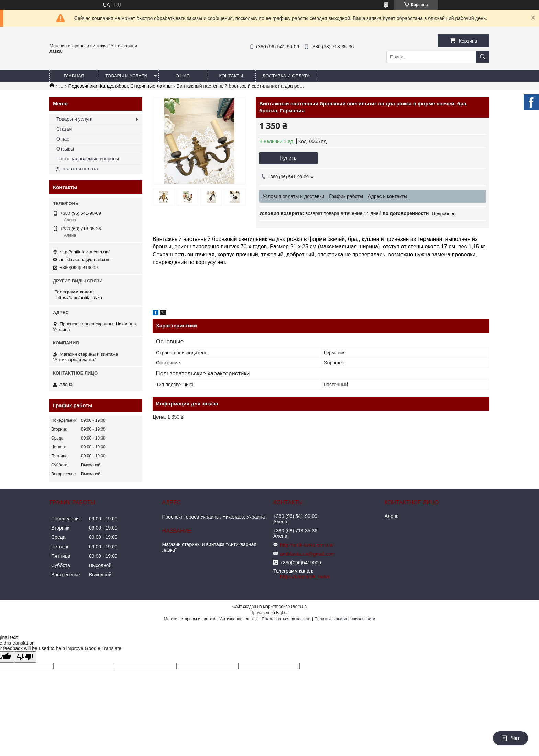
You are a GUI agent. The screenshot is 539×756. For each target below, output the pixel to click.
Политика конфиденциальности (345, 619)
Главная (74, 76)
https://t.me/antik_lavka (79, 297)
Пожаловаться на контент (286, 619)
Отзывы (65, 149)
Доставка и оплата (286, 76)
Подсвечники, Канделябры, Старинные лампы (120, 86)
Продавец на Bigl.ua (269, 613)
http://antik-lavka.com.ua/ (85, 252)
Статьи (64, 129)
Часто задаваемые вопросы (88, 159)
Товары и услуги (126, 76)
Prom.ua (299, 607)
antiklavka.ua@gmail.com (85, 260)
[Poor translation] (25, 657)
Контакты (231, 76)
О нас (183, 76)
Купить (288, 158)
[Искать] (483, 57)
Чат (510, 738)
